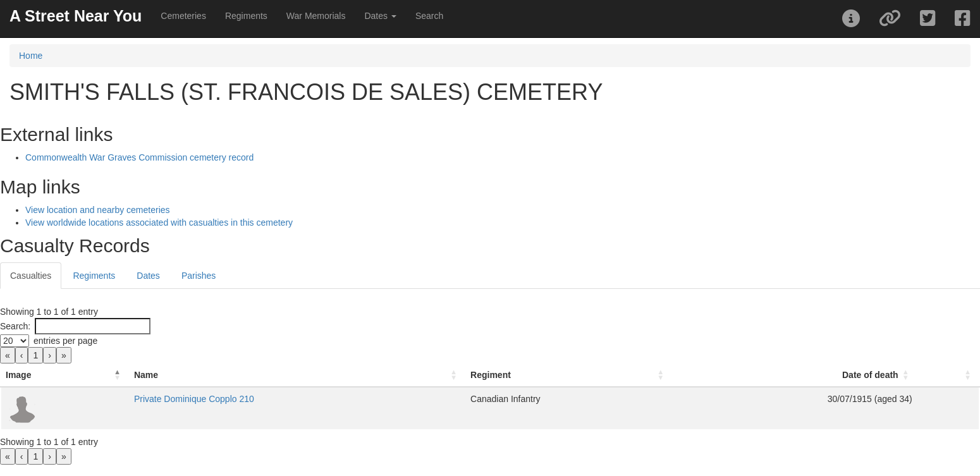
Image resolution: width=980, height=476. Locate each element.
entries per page (65, 341)
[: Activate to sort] (948, 375)
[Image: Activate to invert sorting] (65, 375)
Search (429, 16)
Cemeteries (183, 16)
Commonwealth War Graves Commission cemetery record (139, 157)
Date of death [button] (870, 375)
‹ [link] (22, 355)
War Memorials (316, 16)
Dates (148, 276)
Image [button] (18, 375)
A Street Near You (76, 16)
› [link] (50, 355)
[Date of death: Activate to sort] (794, 375)
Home (31, 56)
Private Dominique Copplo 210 (194, 399)
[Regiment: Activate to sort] (569, 375)
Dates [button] (380, 16)
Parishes (199, 276)
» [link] (64, 355)
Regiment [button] (491, 375)
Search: (15, 326)
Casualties (31, 276)
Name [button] (146, 375)
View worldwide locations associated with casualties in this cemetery (159, 223)
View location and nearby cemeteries (98, 210)
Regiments (246, 16)
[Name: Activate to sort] (297, 375)
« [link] (8, 355)
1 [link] (35, 355)
